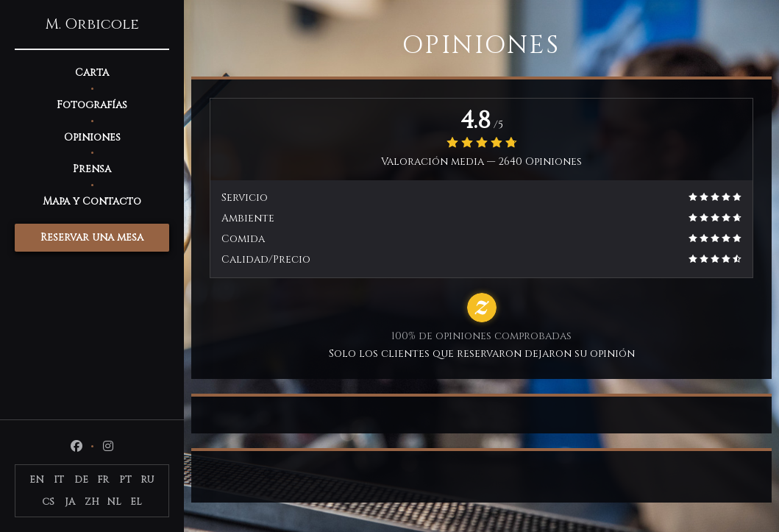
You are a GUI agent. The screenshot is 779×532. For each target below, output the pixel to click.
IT (59, 480)
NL (114, 502)
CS (48, 502)
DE (81, 480)
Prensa (92, 169)
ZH (92, 502)
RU (147, 480)
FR (103, 480)
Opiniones (92, 137)
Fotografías (92, 105)
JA (70, 502)
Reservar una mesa (92, 237)
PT (125, 480)
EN (37, 480)
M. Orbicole (92, 24)
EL (136, 502)
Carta (92, 72)
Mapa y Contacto (92, 201)
